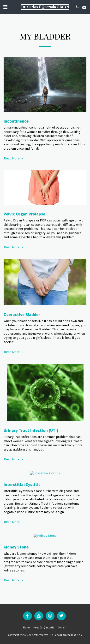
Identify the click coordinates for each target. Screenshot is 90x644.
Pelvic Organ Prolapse (24, 214)
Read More (14, 158)
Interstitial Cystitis (22, 480)
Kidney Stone (16, 539)
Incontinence (16, 121)
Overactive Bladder (22, 315)
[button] (5, 7)
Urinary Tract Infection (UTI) (31, 430)
